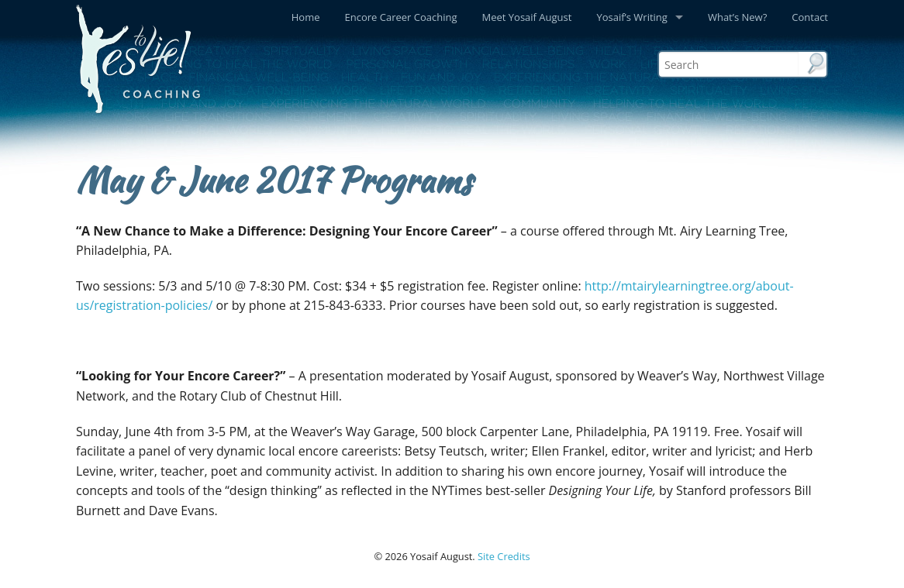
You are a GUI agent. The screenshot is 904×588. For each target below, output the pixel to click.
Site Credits (504, 556)
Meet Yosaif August (527, 17)
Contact (810, 17)
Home (306, 17)
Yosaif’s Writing (631, 17)
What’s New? (737, 17)
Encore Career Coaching (401, 17)
